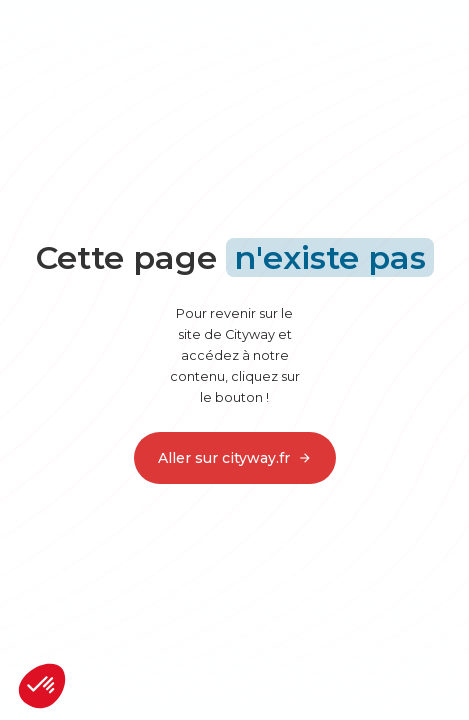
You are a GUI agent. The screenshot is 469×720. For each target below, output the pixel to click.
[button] (42, 686)
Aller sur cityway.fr (235, 458)
